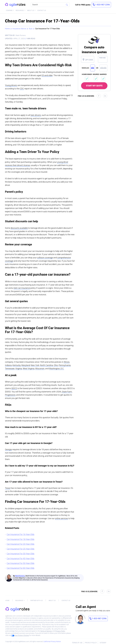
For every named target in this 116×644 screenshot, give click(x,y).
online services (61, 518)
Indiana (8, 365)
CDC (22, 89)
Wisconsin (40, 369)
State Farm (67, 392)
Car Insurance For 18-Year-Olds (21, 539)
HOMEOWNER (87, 74)
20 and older (47, 75)
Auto (31, 29)
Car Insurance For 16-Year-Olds (21, 534)
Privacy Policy (60, 631)
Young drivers (11, 85)
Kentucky (17, 365)
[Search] (50, 5)
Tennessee (10, 369)
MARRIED (103, 74)
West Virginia (29, 369)
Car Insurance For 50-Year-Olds (21, 563)
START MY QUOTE (94, 86)
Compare (9, 10)
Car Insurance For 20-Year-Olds (21, 544)
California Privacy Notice (52, 641)
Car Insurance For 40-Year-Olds (21, 558)
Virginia (19, 369)
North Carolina (47, 365)
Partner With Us (37, 600)
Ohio (56, 365)
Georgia (8, 449)
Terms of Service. (46, 631)
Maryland (26, 365)
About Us (31, 10)
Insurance (19, 600)
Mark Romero (20, 576)
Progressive (10, 395)
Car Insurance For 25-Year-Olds (21, 549)
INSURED (96, 74)
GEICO (14, 388)
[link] (101, 5)
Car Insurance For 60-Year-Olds (21, 568)
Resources (20, 10)
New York (35, 365)
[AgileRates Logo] (15, 5)
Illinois (67, 362)
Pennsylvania (65, 365)
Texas (8, 488)
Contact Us (42, 10)
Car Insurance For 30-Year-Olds (21, 554)
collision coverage (45, 258)
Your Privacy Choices (20, 635)
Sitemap (103, 643)
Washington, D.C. (57, 369)
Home (7, 29)
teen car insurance (22, 288)
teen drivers (36, 115)
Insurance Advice (19, 29)
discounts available (19, 228)
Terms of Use (77, 643)
